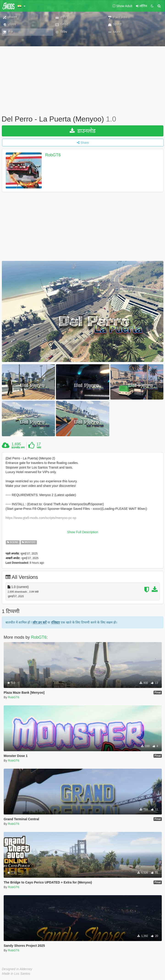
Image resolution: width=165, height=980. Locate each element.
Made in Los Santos (16, 974)
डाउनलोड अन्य (18, 447)
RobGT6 (53, 155)
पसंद (39, 447)
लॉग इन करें (40, 622)
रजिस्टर (55, 622)
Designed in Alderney (17, 969)
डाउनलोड (83, 131)
